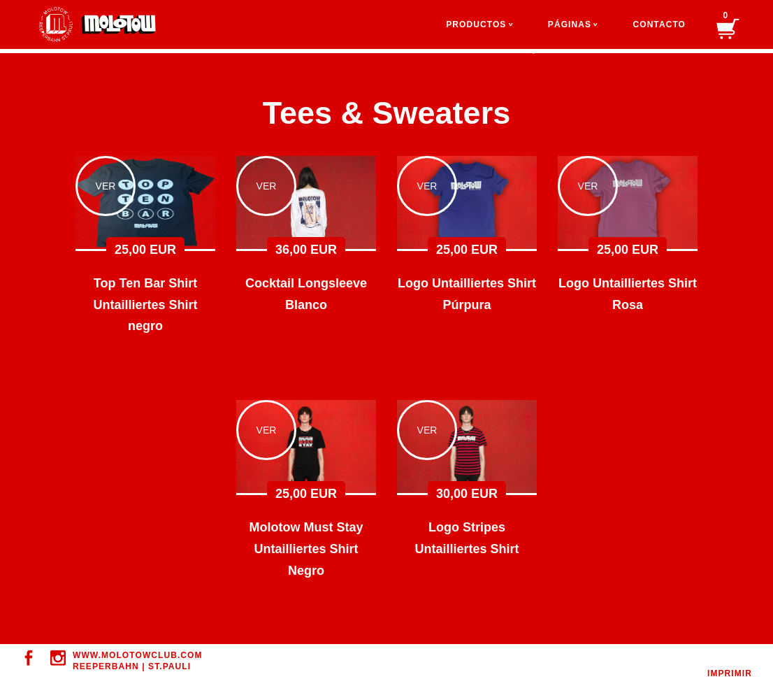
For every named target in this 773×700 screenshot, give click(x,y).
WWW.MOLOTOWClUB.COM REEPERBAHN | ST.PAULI (138, 661)
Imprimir (730, 673)
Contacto (659, 24)
